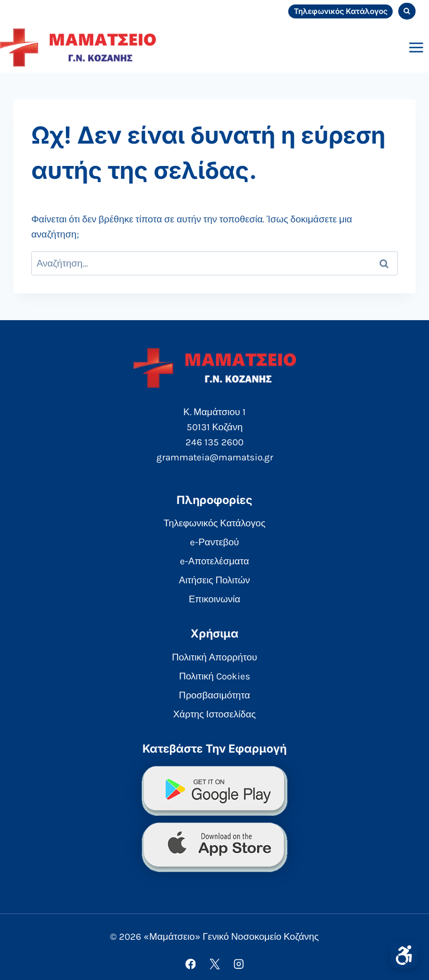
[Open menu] (416, 47)
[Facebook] (190, 964)
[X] (214, 964)
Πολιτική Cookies (214, 676)
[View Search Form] (407, 11)
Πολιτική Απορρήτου (214, 657)
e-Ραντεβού (214, 542)
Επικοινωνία (214, 599)
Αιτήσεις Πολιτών (214, 580)
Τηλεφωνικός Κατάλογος (341, 11)
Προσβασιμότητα (214, 695)
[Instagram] (238, 964)
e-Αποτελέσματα (214, 561)
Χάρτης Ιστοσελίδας (214, 714)
